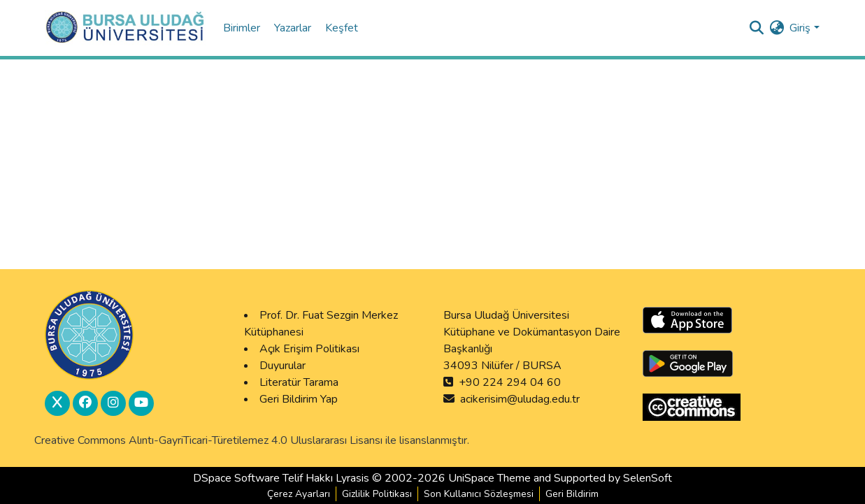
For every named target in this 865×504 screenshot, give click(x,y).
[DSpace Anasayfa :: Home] (126, 28)
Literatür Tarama (299, 382)
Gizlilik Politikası (377, 494)
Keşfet (342, 28)
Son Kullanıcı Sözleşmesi (479, 494)
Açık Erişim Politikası (309, 349)
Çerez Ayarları (299, 494)
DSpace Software (236, 478)
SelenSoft (648, 478)
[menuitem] (777, 28)
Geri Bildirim (572, 494)
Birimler (243, 28)
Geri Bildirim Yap (299, 399)
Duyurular (283, 366)
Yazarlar (294, 28)
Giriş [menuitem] (800, 28)
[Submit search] (756, 28)
